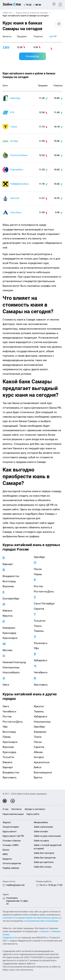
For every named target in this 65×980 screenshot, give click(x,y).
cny (6, 48)
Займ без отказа (43, 867)
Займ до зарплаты (44, 862)
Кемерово (9, 628)
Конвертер (32, 56)
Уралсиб (15, 198)
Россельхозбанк (19, 155)
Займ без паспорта (44, 853)
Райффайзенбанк (19, 184)
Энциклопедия (11, 827)
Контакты (17, 809)
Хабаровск (40, 660)
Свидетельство (10, 938)
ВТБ (12, 112)
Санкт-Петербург (44, 604)
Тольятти (40, 621)
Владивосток (11, 576)
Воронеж (8, 586)
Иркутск (8, 616)
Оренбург (40, 557)
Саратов (39, 609)
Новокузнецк (11, 667)
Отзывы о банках (12, 841)
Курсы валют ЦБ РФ (13, 836)
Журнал (7, 822)
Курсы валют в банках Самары (32, 13)
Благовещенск (43, 772)
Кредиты (7, 859)
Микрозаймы (41, 822)
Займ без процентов (45, 858)
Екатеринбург (11, 599)
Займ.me (7, 13)
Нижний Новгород (14, 662)
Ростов (38, 586)
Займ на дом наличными (47, 836)
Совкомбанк (17, 170)
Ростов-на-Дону (44, 592)
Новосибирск (11, 672)
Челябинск (41, 672)
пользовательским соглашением (42, 921)
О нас (6, 809)
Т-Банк (14, 127)
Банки (6, 850)
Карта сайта (33, 814)
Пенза (38, 569)
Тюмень (39, 631)
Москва (7, 650)
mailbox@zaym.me (15, 885)
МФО (5, 854)
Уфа (36, 648)
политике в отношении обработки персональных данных (31, 918)
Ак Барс (14, 141)
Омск (6, 685)
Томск (38, 626)
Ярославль (41, 685)
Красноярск (10, 638)
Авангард (15, 98)
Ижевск (7, 611)
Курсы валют (10, 831)
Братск (38, 777)
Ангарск (39, 757)
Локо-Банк (16, 212)
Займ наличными (43, 827)
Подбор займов (11, 868)
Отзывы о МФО (11, 845)
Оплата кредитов (12, 863)
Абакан (38, 752)
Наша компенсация (13, 814)
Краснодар (9, 633)
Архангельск (42, 762)
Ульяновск (41, 643)
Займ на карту (41, 841)
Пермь (38, 574)
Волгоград (9, 581)
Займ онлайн (41, 831)
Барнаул (8, 564)
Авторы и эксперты (35, 809)
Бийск (38, 767)
